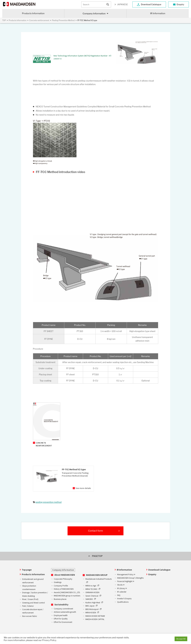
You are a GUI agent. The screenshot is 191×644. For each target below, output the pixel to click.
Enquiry (180, 4)
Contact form (95, 531)
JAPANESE (123, 4)
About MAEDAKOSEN (65, 575)
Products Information (33, 13)
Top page (27, 570)
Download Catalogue (151, 4)
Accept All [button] (181, 639)
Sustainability (61, 605)
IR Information (158, 13)
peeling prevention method (49, 502)
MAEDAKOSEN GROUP (97, 575)
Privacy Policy (49, 640)
